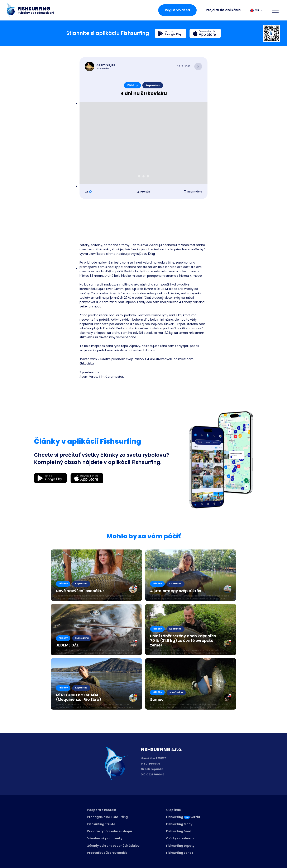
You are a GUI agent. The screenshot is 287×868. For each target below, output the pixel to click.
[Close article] (198, 67)
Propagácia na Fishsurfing (107, 817)
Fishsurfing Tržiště (101, 824)
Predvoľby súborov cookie (107, 853)
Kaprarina (153, 85)
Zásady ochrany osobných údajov (113, 846)
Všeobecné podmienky (105, 838)
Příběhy (133, 85)
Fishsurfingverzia (183, 817)
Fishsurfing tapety (180, 846)
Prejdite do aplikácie (223, 10)
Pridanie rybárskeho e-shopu (110, 831)
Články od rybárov (180, 838)
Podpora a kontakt (102, 810)
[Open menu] (275, 10)
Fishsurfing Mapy (179, 824)
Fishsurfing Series (180, 853)
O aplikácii (174, 810)
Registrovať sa (177, 10)
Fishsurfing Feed (179, 831)
